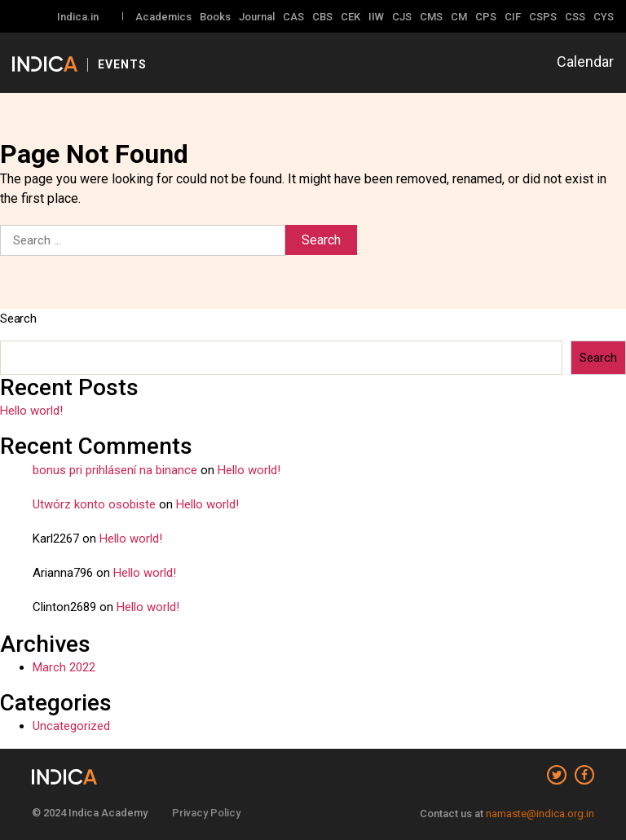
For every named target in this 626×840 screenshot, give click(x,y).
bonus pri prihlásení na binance (115, 470)
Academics (163, 17)
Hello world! (31, 411)
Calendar (585, 62)
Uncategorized (71, 726)
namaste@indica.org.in (540, 814)
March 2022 (64, 667)
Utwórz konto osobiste (94, 504)
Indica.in (78, 17)
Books (215, 17)
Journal (257, 17)
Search (18, 319)
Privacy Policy (206, 813)
